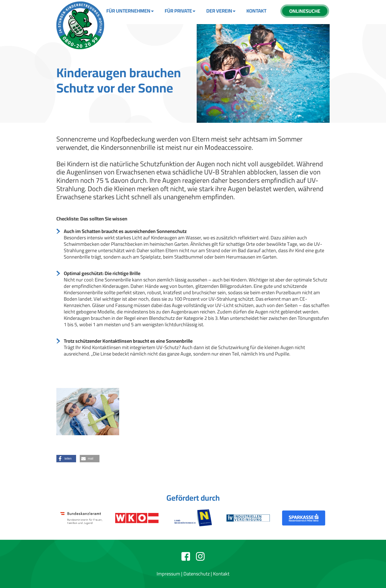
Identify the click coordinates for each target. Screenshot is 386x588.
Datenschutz (197, 574)
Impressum (168, 574)
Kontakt (221, 574)
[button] (66, 459)
